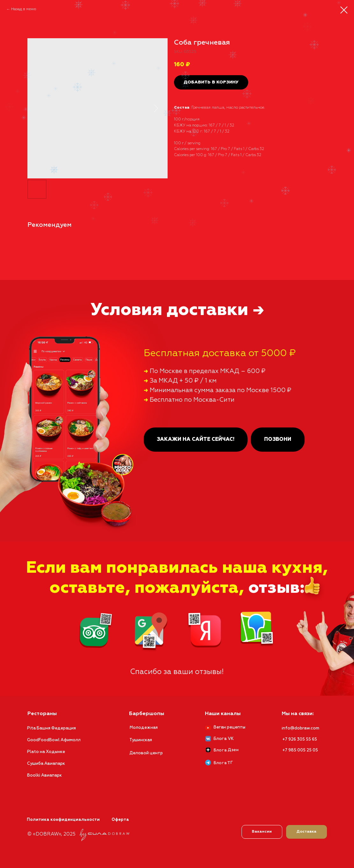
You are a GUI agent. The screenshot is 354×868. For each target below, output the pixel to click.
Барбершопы (147, 714)
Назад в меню (24, 9)
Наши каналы (223, 714)
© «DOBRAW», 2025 (51, 834)
